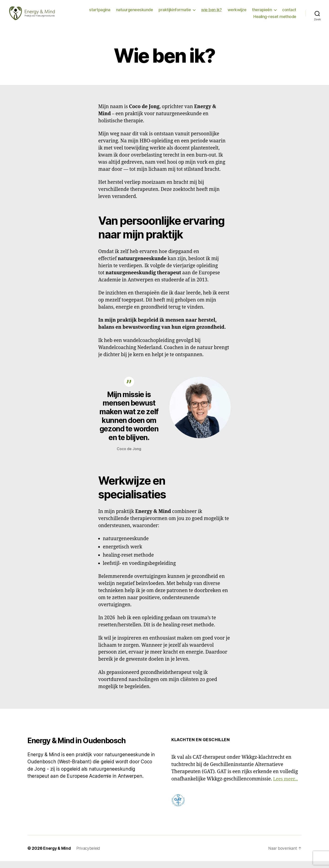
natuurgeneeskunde (135, 13)
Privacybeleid (90, 855)
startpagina (100, 13)
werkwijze (237, 13)
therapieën (262, 13)
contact (289, 13)
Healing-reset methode (275, 20)
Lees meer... (286, 786)
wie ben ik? (211, 13)
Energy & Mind (58, 855)
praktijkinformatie (175, 13)
